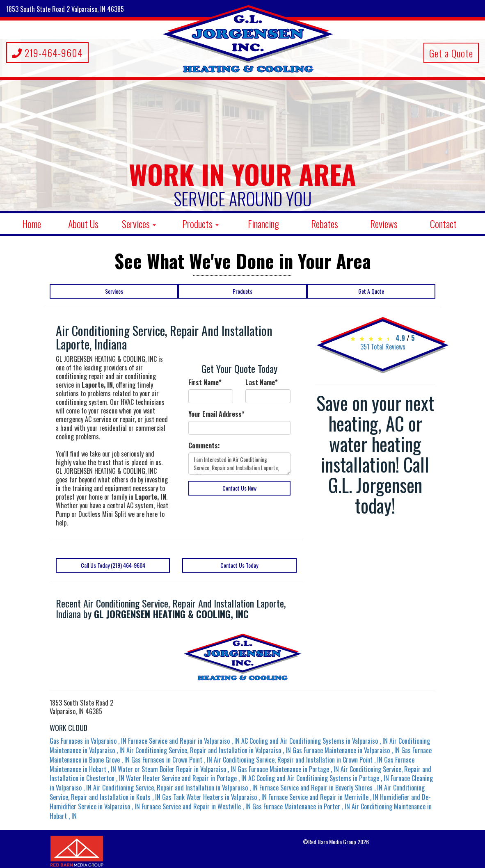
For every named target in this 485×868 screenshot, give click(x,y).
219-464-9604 (47, 53)
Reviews (384, 224)
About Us (83, 224)
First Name (205, 383)
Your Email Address (216, 414)
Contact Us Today (239, 565)
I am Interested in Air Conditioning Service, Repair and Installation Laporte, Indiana (239, 464)
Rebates (325, 224)
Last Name (262, 383)
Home (32, 224)
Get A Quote (371, 291)
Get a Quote (451, 53)
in (89, 741)
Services (139, 224)
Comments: (204, 446)
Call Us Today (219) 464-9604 (113, 565)
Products (200, 224)
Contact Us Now (239, 488)
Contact (443, 224)
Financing (263, 224)
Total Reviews (383, 347)
